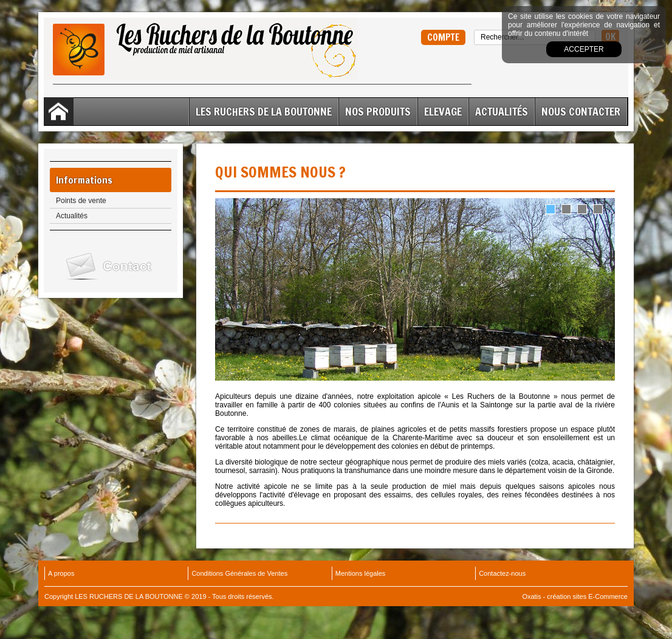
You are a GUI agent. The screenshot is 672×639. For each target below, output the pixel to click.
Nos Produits (378, 111)
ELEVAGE (443, 111)
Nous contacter (581, 111)
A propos (61, 573)
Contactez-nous (502, 573)
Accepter (584, 49)
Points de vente (81, 201)
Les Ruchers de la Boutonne (264, 111)
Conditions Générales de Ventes (239, 573)
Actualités (502, 111)
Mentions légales (361, 573)
